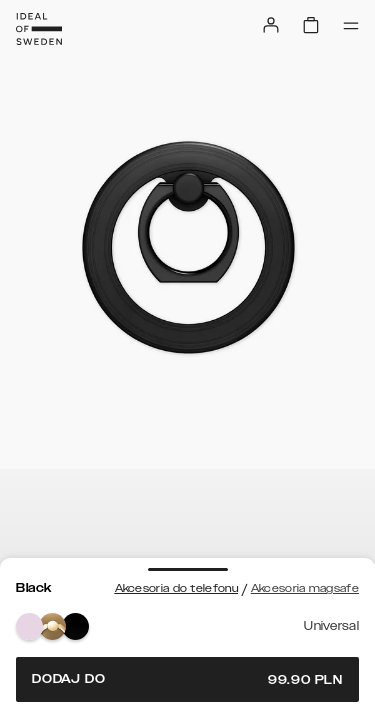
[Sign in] (271, 25)
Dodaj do (187, 679)
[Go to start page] (39, 29)
